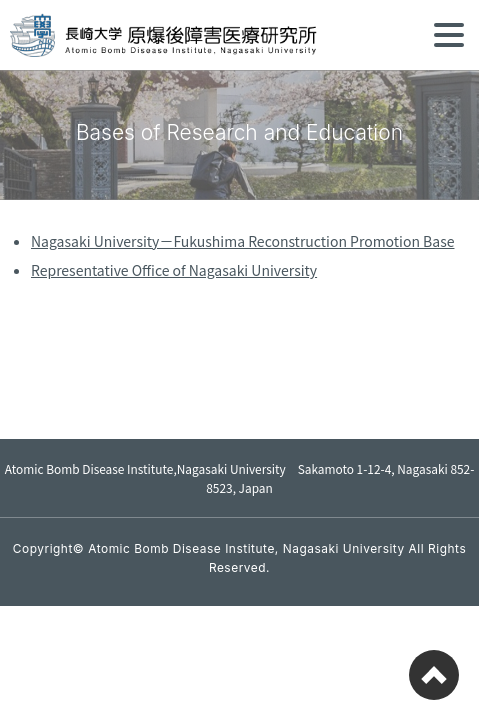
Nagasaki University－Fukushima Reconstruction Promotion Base (242, 241)
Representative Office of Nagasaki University (174, 270)
